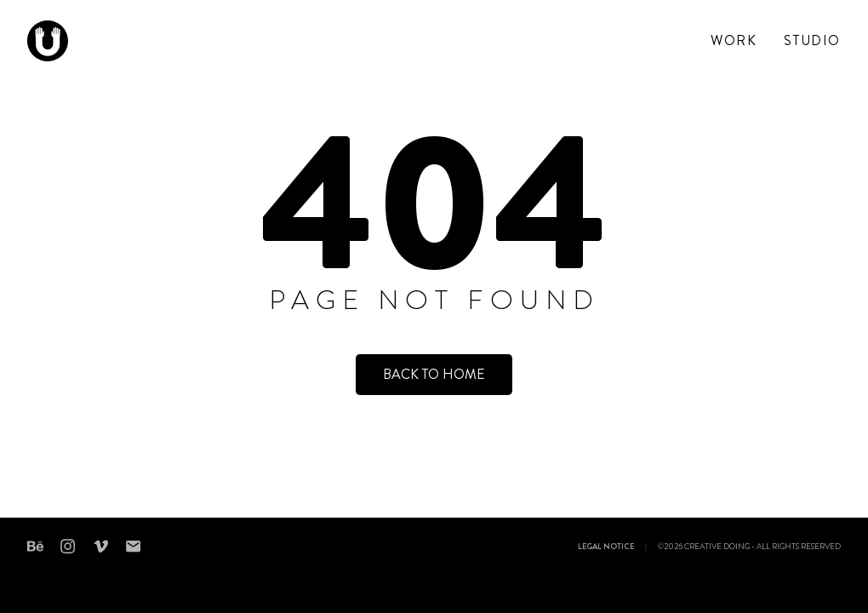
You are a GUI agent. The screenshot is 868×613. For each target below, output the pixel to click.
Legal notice (606, 547)
